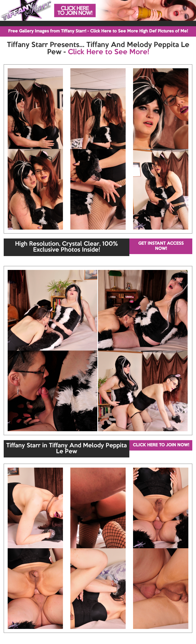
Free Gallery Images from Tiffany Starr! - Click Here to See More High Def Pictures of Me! (98, 31)
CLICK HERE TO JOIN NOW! (161, 445)
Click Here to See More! (108, 52)
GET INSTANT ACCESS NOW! (161, 246)
